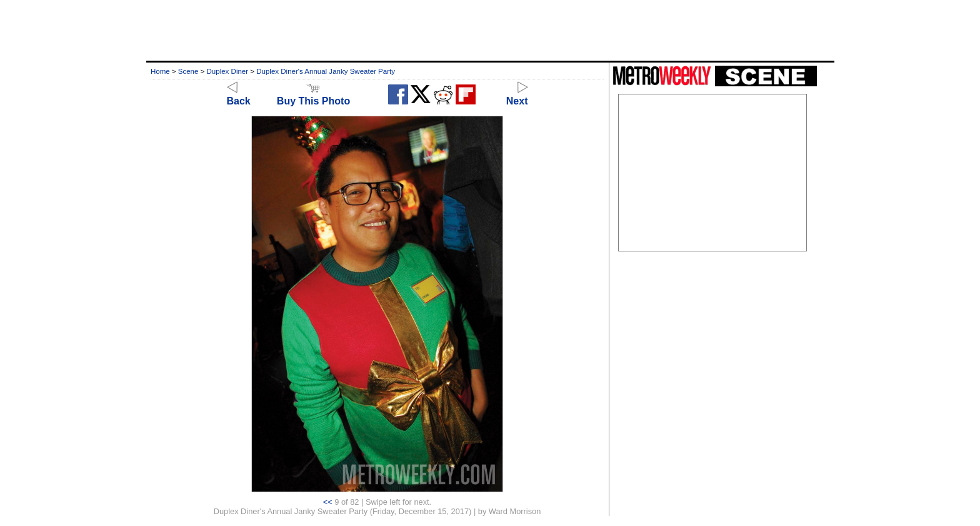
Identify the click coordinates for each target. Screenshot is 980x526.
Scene (188, 71)
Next (517, 95)
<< (328, 502)
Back (239, 95)
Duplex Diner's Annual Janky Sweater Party (326, 71)
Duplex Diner (228, 71)
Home (160, 71)
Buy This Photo (313, 95)
